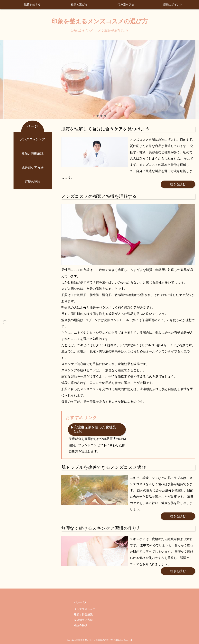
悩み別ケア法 (126, 5)
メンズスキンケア (33, 139)
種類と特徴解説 (33, 153)
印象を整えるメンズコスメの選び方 (100, 21)
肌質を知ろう (32, 5)
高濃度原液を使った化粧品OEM (95, 429)
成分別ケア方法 (33, 168)
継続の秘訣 (33, 182)
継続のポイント (173, 5)
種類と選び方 (79, 5)
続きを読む (178, 184)
